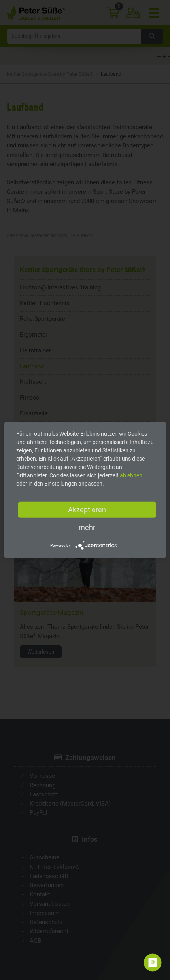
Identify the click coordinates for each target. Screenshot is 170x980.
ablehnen (131, 475)
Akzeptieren (87, 510)
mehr (87, 527)
